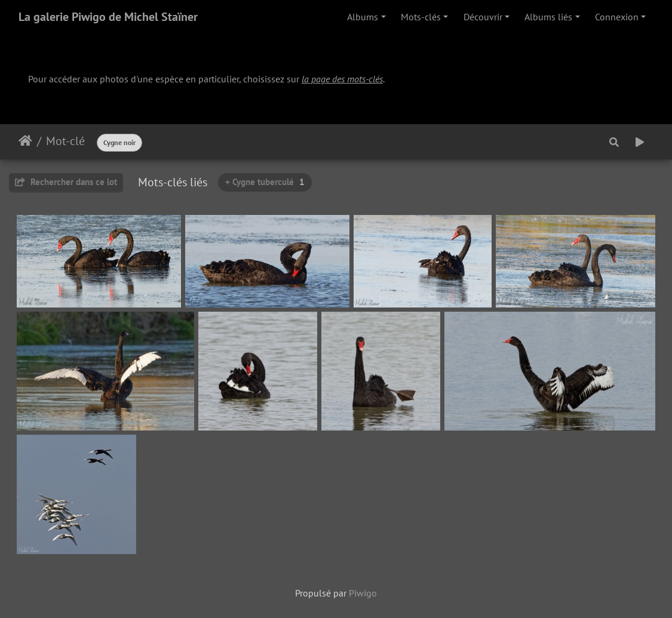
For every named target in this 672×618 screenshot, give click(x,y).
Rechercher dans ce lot (66, 182)
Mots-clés (421, 17)
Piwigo (363, 593)
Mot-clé (65, 141)
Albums (363, 17)
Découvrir (483, 17)
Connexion (617, 17)
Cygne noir (119, 142)
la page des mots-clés (342, 79)
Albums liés (548, 17)
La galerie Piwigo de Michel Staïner (108, 17)
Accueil (25, 141)
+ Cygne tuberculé (265, 182)
